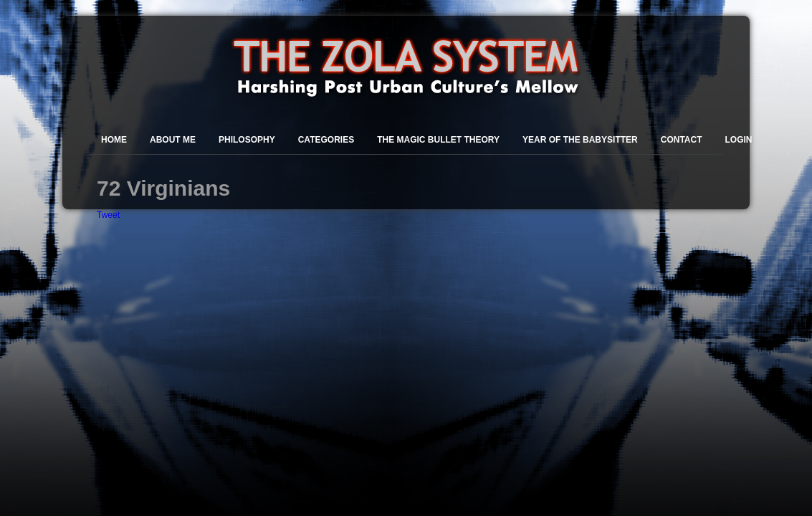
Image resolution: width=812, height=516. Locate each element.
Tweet (108, 215)
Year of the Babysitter (580, 140)
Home (114, 140)
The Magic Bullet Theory (438, 140)
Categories (326, 140)
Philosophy (247, 140)
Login (739, 140)
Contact (682, 140)
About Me (173, 140)
